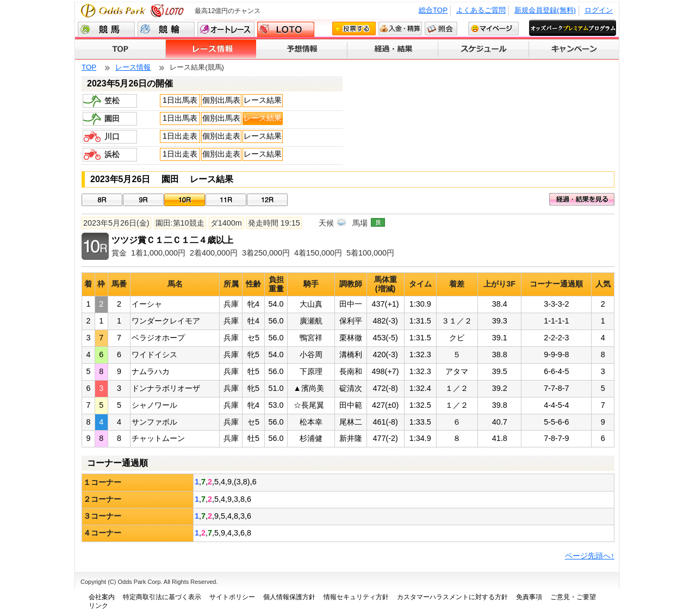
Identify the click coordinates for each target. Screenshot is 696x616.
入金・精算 (400, 29)
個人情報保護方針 (289, 597)
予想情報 (302, 49)
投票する (354, 29)
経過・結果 (393, 49)
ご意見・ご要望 (573, 597)
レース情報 (211, 49)
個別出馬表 (221, 100)
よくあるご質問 (481, 10)
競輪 (166, 29)
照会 (441, 29)
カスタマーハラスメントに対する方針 (452, 597)
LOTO (286, 29)
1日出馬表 (180, 100)
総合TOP (433, 10)
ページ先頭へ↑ (590, 556)
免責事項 (529, 597)
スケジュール (484, 49)
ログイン (599, 10)
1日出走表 (180, 136)
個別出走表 (221, 136)
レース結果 (263, 100)
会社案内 (102, 597)
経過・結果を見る (582, 199)
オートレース (226, 29)
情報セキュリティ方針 (356, 597)
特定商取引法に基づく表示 (162, 597)
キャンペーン (574, 49)
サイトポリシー (232, 597)
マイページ (493, 29)
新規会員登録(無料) (545, 10)
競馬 (106, 29)
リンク (98, 606)
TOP (120, 49)
